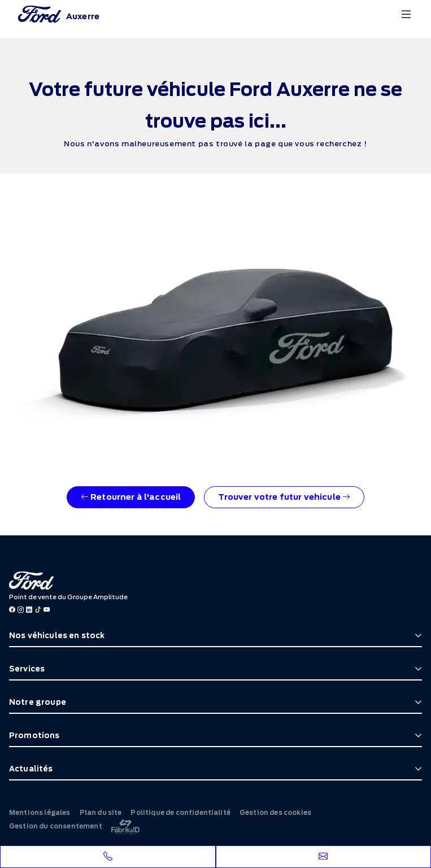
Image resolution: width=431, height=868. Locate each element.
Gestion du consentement (56, 826)
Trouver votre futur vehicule (284, 497)
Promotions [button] (34, 736)
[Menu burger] (406, 14)
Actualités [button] (31, 769)
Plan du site (101, 813)
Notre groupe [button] (38, 702)
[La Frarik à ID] (125, 826)
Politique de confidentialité (180, 813)
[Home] (59, 14)
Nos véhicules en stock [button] (57, 636)
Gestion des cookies (275, 813)
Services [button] (27, 669)
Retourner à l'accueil (131, 497)
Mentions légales (40, 813)
